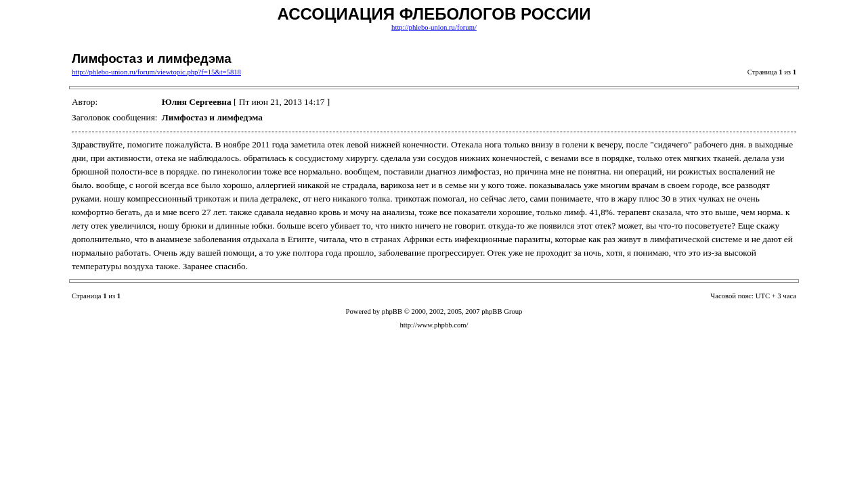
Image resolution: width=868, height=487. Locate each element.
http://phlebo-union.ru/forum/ (434, 27)
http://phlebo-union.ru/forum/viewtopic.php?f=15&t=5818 (156, 72)
